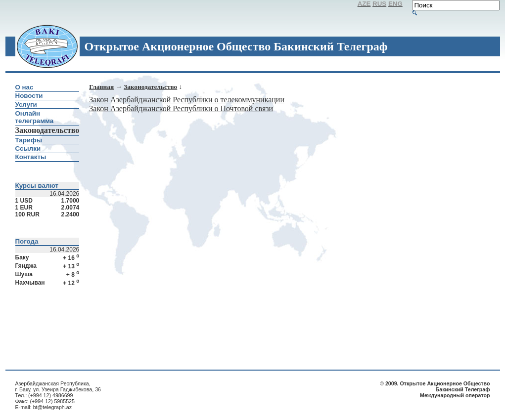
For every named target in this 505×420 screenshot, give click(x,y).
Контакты (31, 157)
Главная (101, 87)
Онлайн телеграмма (35, 117)
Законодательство (150, 87)
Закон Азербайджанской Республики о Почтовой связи (181, 108)
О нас (24, 87)
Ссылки (28, 148)
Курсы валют (37, 186)
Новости (29, 96)
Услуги (26, 105)
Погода (27, 241)
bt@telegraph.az (52, 407)
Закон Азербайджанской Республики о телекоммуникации (187, 100)
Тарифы (29, 140)
